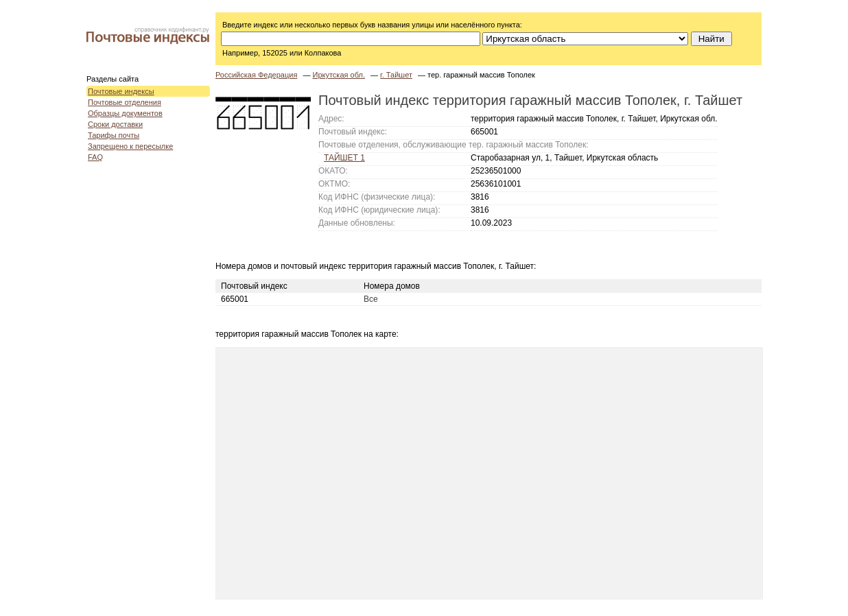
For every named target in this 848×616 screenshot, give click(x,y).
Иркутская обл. (338, 75)
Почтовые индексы (121, 91)
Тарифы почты (114, 135)
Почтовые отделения (125, 102)
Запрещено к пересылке (130, 146)
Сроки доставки (115, 124)
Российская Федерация (256, 75)
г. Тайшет (396, 75)
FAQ (95, 157)
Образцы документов (125, 113)
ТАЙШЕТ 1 (344, 158)
